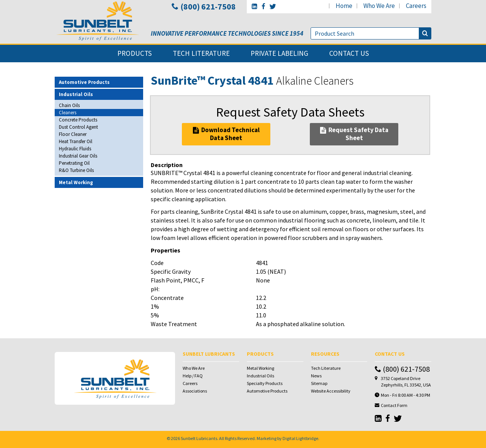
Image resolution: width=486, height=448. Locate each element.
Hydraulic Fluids (75, 149)
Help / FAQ (193, 376)
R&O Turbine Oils (76, 170)
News (316, 376)
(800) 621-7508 (204, 6)
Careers (190, 383)
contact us (349, 53)
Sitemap (319, 383)
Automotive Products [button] (84, 82)
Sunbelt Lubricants (199, 438)
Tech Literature (326, 368)
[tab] (99, 82)
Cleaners (68, 113)
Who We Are (194, 368)
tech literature (201, 53)
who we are (379, 6)
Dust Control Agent (78, 127)
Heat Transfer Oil (76, 141)
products (135, 53)
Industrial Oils (260, 376)
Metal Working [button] (76, 182)
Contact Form (394, 405)
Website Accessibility (331, 391)
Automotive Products (267, 391)
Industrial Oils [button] (76, 94)
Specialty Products (265, 383)
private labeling (279, 53)
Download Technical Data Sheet (226, 134)
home (344, 6)
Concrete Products (78, 120)
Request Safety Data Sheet (354, 134)
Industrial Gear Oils (78, 156)
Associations (195, 391)
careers (416, 6)
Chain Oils (69, 105)
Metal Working (260, 368)
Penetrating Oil (74, 163)
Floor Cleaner (73, 134)
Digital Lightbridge (300, 438)
